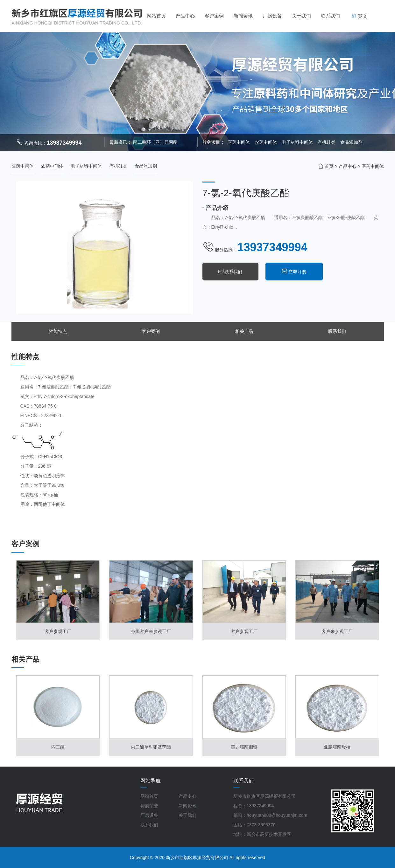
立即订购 (299, 272)
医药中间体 (239, 142)
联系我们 (330, 16)
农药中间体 (266, 142)
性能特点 (58, 331)
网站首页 (156, 16)
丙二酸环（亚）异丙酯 (155, 142)
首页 (329, 166)
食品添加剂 (351, 142)
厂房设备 (272, 16)
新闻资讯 (243, 16)
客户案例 (214, 16)
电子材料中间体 (298, 142)
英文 (359, 16)
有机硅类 (327, 142)
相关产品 (244, 331)
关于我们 (301, 16)
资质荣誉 (149, 806)
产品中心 (185, 16)
